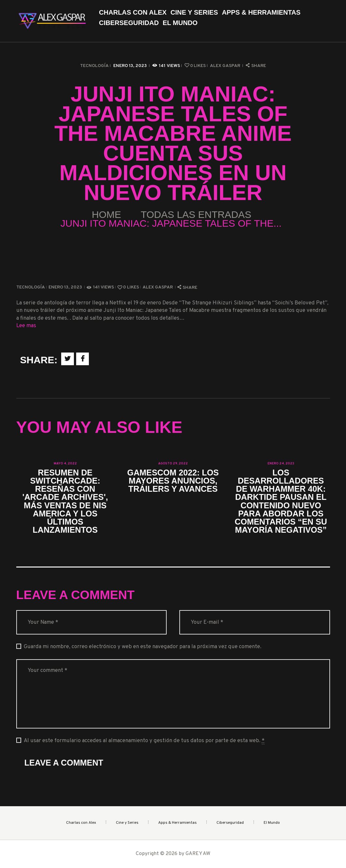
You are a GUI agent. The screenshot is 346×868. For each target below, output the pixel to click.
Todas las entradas (196, 214)
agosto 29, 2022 (173, 464)
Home (106, 214)
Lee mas (26, 326)
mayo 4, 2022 (65, 464)
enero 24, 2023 (281, 464)
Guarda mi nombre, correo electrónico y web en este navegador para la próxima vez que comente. (143, 647)
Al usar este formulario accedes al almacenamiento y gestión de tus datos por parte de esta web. (144, 741)
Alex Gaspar (226, 66)
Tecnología (94, 66)
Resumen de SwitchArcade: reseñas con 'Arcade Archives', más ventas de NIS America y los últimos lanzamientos (65, 501)
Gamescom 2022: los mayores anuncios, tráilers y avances (173, 481)
